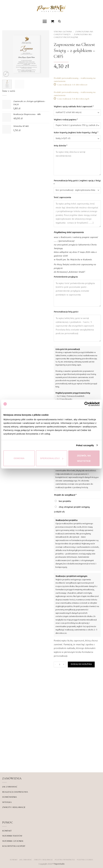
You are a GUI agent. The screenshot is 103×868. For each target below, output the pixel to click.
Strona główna (63, 32)
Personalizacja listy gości (66, 312)
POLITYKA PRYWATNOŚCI (65, 860)
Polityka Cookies (85, 860)
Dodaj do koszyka (81, 664)
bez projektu (63, 501)
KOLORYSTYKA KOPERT (14, 846)
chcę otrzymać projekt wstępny (72, 509)
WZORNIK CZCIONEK (13, 841)
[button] (45, 21)
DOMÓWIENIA (9, 797)
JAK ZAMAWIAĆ (10, 787)
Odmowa (19, 458)
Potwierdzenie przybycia (66, 277)
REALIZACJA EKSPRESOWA (15, 792)
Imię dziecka (61, 146)
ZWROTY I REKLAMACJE (14, 807)
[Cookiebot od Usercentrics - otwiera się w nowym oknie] (87, 404)
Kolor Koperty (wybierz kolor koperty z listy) (76, 133)
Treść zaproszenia (63, 197)
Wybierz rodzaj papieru (66, 120)
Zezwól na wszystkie (84, 458)
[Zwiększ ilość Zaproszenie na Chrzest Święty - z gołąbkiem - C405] (64, 664)
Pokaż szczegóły (85, 445)
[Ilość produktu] (60, 664)
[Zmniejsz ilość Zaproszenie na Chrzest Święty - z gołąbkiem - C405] (56, 664)
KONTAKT (7, 831)
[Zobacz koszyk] (53, 21)
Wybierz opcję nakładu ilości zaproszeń (74, 107)
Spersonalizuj (52, 458)
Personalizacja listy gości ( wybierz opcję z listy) (77, 182)
